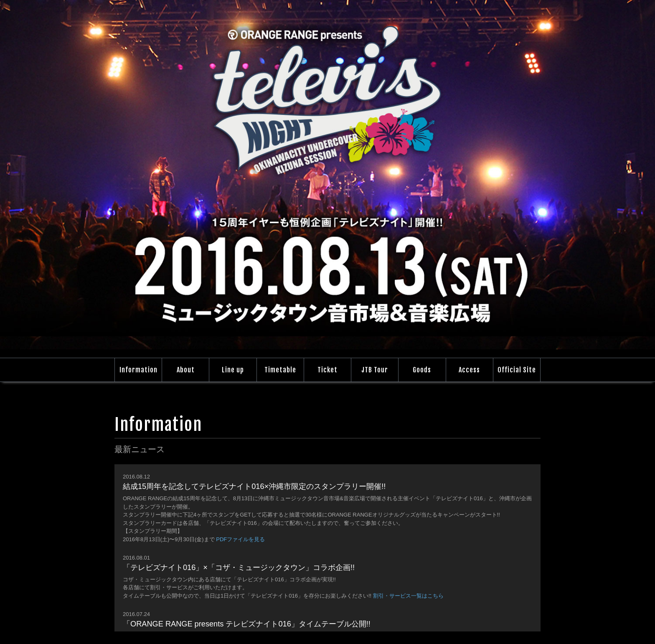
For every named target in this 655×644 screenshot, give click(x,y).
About (186, 370)
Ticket (327, 370)
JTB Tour (375, 370)
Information (138, 370)
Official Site (517, 370)
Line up (233, 370)
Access (469, 370)
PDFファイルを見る (240, 539)
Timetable (280, 370)
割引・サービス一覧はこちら (408, 596)
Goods (422, 370)
